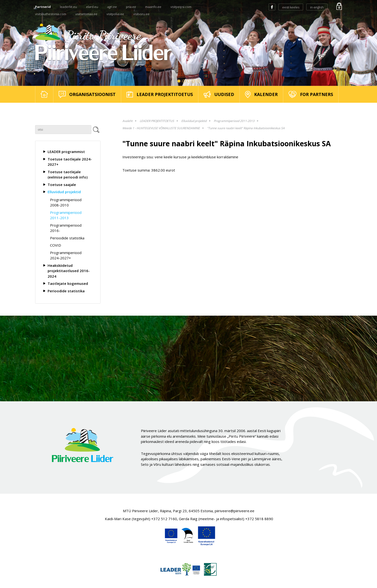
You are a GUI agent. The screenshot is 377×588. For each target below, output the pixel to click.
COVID (56, 245)
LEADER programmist (66, 152)
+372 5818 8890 (259, 519)
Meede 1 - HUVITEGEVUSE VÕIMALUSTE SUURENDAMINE (161, 128)
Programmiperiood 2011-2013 (66, 215)
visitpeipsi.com (181, 7)
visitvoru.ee (141, 14)
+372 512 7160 (164, 519)
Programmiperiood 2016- (66, 228)
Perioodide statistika (67, 238)
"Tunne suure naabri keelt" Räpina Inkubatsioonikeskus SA (246, 128)
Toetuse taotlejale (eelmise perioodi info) (68, 175)
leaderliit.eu (68, 7)
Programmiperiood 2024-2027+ (66, 255)
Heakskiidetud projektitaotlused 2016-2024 (69, 271)
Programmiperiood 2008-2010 (66, 202)
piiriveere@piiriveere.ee (235, 511)
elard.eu (92, 7)
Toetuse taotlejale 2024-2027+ (70, 162)
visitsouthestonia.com (51, 14)
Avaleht (127, 121)
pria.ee (131, 7)
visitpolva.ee (115, 14)
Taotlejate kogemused (68, 283)
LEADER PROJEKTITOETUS (157, 121)
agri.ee (112, 7)
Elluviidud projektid (64, 192)
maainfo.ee (153, 7)
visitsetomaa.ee (86, 14)
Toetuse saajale (62, 185)
